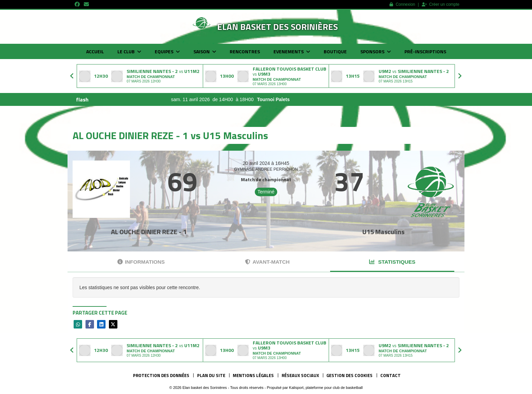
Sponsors (376, 51)
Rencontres (245, 51)
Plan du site (211, 375)
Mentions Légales (253, 375)
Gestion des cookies (349, 375)
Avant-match (267, 262)
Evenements (292, 51)
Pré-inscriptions (425, 51)
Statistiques (392, 262)
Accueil (95, 51)
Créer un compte (441, 4)
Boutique (335, 51)
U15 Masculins (383, 232)
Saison (205, 51)
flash (82, 99)
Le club (129, 51)
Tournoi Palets (308, 99)
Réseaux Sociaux (300, 375)
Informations (141, 262)
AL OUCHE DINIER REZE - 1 (149, 232)
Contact (391, 375)
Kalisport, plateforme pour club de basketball (326, 388)
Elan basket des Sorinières (278, 27)
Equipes (167, 51)
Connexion (402, 4)
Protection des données (161, 375)
